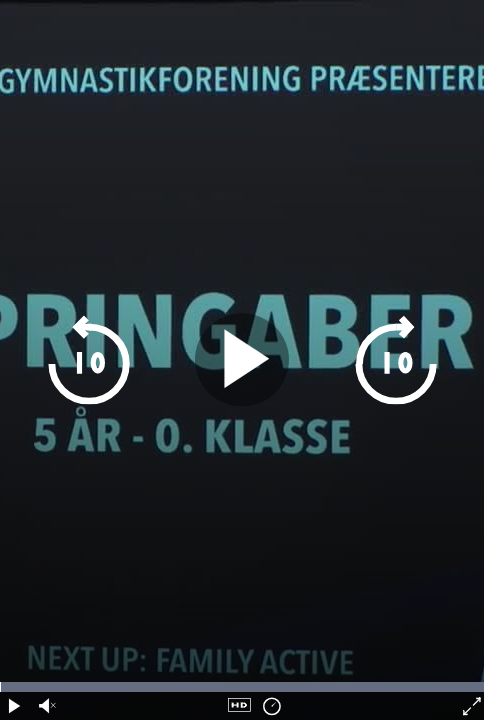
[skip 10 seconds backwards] (125, 360)
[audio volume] (45, 706)
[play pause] (242, 360)
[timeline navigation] (242, 687)
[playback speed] (271, 706)
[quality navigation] (239, 706)
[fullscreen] (470, 706)
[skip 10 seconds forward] (358, 360)
